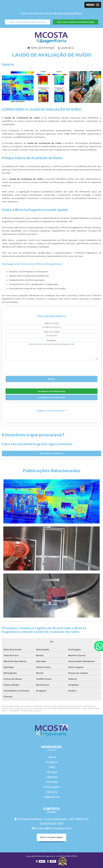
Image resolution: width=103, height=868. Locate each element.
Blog (52, 767)
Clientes (51, 777)
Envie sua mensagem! (51, 837)
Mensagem (51, 340)
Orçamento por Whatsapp (51, 391)
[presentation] (28, 367)
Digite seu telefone (52, 332)
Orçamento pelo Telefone (51, 398)
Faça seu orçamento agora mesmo (27, 22)
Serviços (52, 772)
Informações (51, 787)
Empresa (51, 762)
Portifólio (51, 782)
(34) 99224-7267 (52, 824)
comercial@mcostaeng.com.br (51, 828)
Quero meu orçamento (51, 453)
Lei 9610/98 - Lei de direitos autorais (25, 711)
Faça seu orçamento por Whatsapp (76, 22)
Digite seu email (52, 323)
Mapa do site (51, 797)
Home (52, 757)
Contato (51, 792)
